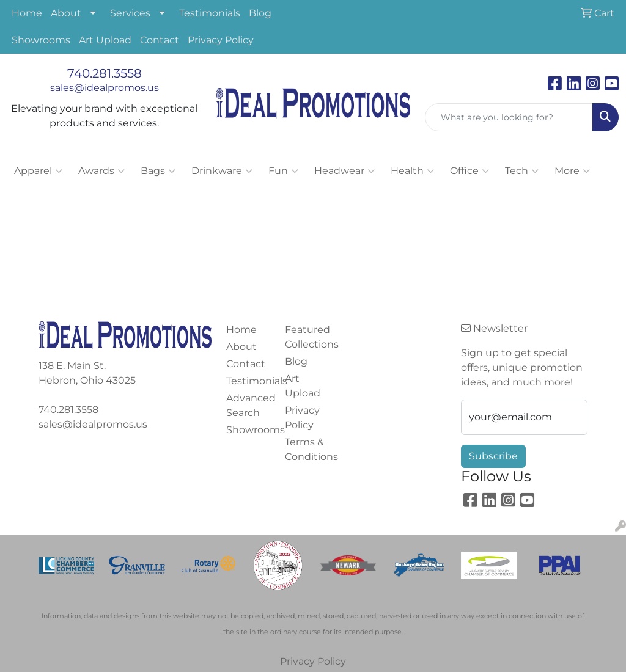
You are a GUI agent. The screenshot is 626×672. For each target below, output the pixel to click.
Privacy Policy (221, 40)
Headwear (344, 171)
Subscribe (493, 456)
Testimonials (210, 13)
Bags (158, 171)
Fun (283, 171)
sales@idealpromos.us (105, 88)
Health (412, 171)
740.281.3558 (105, 73)
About (66, 13)
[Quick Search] (509, 117)
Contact (160, 40)
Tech (522, 171)
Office (469, 171)
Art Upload (105, 40)
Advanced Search (248, 405)
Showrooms (41, 40)
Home (27, 13)
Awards (101, 171)
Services (130, 13)
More (572, 171)
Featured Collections (307, 337)
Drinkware (222, 171)
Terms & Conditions (307, 449)
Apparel (38, 171)
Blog (260, 13)
